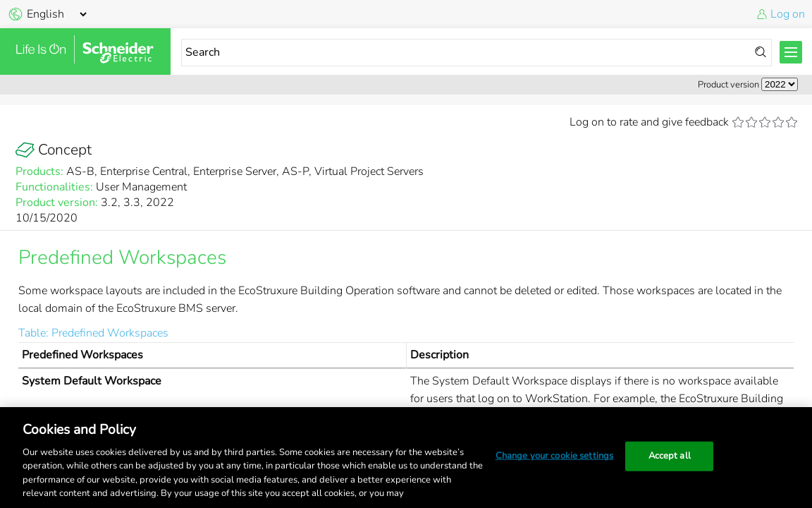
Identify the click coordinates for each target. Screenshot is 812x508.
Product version (728, 85)
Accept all (670, 456)
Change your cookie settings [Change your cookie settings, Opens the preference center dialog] (555, 456)
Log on (788, 14)
